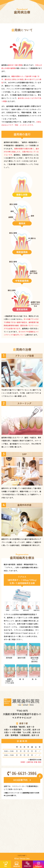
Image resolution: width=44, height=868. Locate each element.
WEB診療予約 (22, 780)
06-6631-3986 (22, 773)
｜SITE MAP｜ (22, 855)
